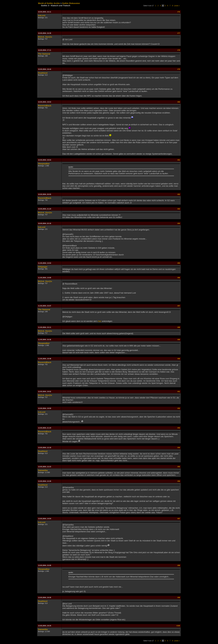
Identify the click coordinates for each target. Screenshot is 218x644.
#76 (179, 12)
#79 (179, 69)
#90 (179, 359)
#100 (178, 626)
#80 (179, 102)
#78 (179, 50)
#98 (179, 565)
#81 (179, 160)
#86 (179, 278)
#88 (179, 327)
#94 (179, 448)
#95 (179, 467)
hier (100, 321)
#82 (179, 194)
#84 (179, 223)
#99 (179, 598)
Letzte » (177, 6)
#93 (179, 428)
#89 (179, 340)
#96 (179, 481)
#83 (179, 209)
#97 (179, 519)
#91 (179, 392)
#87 (179, 306)
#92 (179, 408)
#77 (179, 33)
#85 (179, 263)
